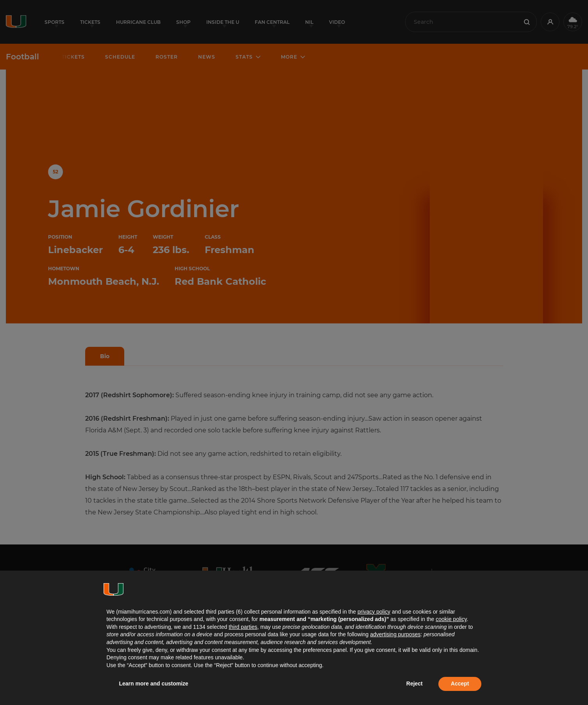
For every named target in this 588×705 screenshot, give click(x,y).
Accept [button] (460, 684)
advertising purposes (395, 634)
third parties (243, 627)
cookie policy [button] (451, 619)
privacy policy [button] (374, 612)
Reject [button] (415, 684)
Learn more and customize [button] (154, 684)
